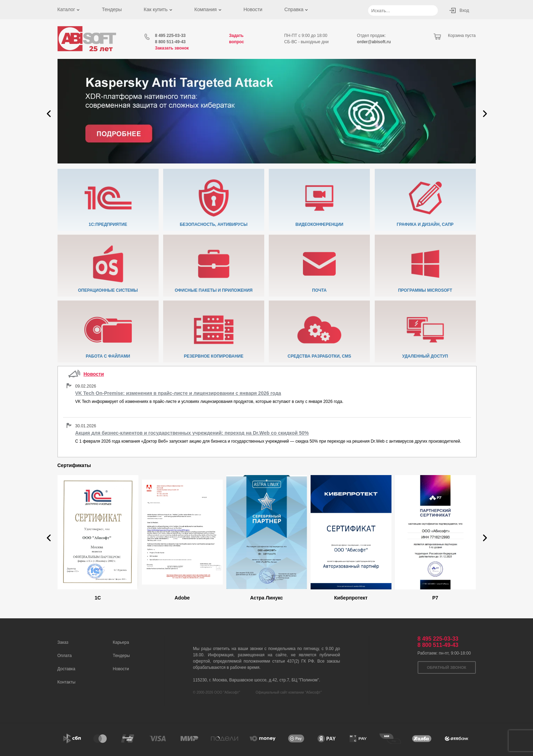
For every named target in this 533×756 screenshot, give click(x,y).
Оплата (65, 656)
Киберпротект (351, 598)
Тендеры (112, 9)
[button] (49, 114)
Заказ (63, 642)
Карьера (121, 642)
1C (98, 598)
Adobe (182, 598)
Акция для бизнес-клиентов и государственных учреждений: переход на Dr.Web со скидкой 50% (192, 433)
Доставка (67, 669)
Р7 (435, 598)
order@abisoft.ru (374, 42)
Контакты (67, 682)
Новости (253, 9)
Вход (464, 10)
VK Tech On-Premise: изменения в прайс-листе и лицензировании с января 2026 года (178, 393)
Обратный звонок (447, 667)
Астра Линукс (266, 598)
